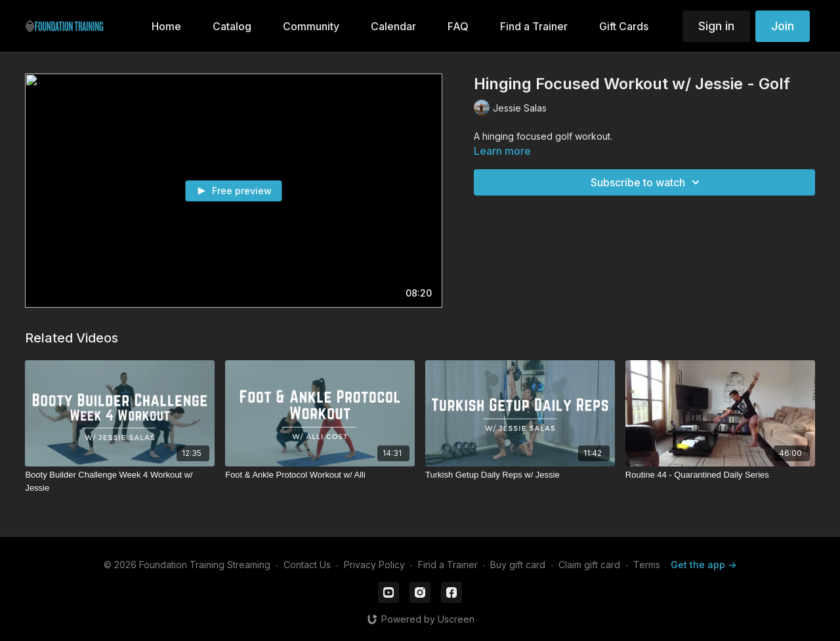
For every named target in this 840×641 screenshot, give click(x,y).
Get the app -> (703, 565)
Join (783, 26)
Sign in (716, 26)
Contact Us (307, 565)
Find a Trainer (448, 565)
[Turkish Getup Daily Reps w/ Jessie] (520, 475)
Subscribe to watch (647, 182)
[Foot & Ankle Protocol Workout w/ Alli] (320, 475)
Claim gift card (589, 565)
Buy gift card (518, 565)
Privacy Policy (374, 565)
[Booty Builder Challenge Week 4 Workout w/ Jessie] (120, 481)
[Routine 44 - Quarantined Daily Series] (720, 475)
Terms (647, 565)
